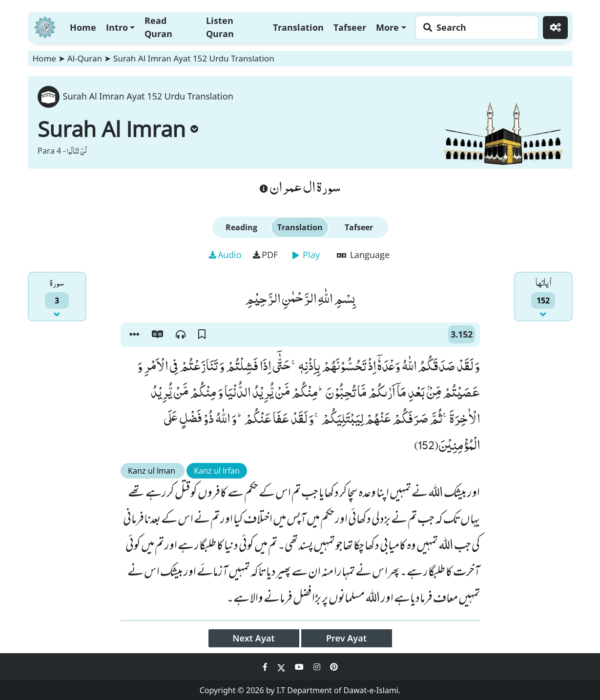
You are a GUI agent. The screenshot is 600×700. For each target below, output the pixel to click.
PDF (265, 255)
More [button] (387, 27)
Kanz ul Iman (153, 471)
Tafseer (350, 27)
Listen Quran (220, 27)
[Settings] (555, 28)
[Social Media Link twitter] (282, 667)
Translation (298, 27)
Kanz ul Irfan (217, 471)
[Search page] (475, 28)
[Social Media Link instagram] (318, 667)
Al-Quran (85, 58)
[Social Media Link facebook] (266, 667)
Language (363, 255)
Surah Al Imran (118, 129)
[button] (134, 335)
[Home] (45, 26)
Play (306, 255)
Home (83, 27)
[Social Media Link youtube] (300, 667)
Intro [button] (117, 27)
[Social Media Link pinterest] (334, 667)
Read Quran (158, 27)
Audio (225, 255)
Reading (241, 227)
